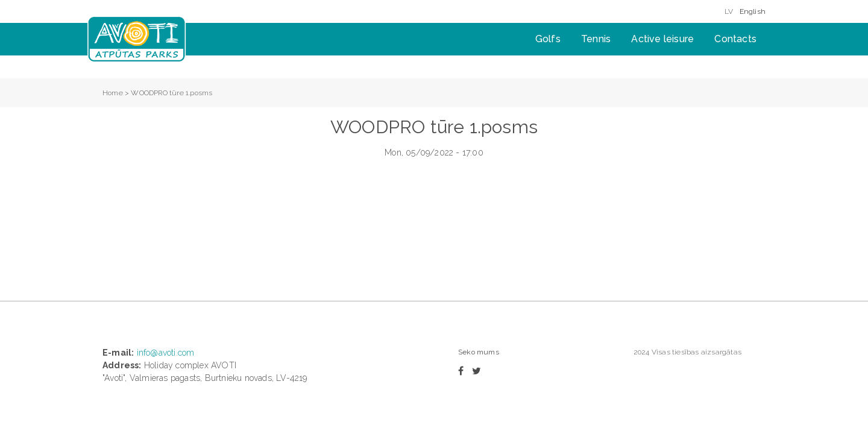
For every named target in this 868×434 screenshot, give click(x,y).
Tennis (596, 39)
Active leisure (662, 39)
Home (113, 93)
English (753, 11)
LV (729, 11)
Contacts (735, 39)
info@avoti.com (166, 353)
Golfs (548, 39)
